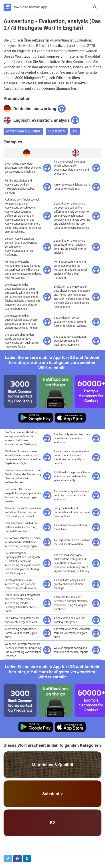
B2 (75, 131)
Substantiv (57, 131)
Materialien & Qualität (23, 131)
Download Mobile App (30, 7)
